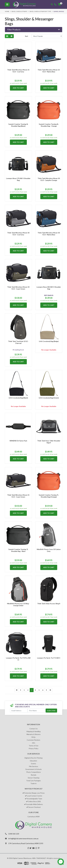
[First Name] (36, 711)
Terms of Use (34, 746)
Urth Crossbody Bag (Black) (18, 398)
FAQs (33, 737)
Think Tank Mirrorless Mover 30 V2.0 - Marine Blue (49, 234)
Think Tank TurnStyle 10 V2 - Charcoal (18, 342)
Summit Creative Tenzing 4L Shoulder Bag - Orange (49, 125)
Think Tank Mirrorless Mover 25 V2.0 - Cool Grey (18, 71)
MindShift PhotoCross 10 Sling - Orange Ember (18, 605)
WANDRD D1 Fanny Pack (18, 441)
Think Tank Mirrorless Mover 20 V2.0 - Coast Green (18, 288)
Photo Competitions (34, 772)
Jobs (33, 743)
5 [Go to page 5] (39, 690)
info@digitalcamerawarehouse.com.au (23, 838)
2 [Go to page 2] (28, 690)
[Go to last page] (17, 690)
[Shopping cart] (59, 4)
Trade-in (33, 783)
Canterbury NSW (33, 817)
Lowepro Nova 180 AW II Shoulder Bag (49, 288)
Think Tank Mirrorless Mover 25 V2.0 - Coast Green (18, 496)
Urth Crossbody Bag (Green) (49, 398)
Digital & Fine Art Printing (33, 758)
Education (33, 761)
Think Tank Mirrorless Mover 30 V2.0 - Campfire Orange (49, 179)
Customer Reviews (33, 740)
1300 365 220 (14, 834)
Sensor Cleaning (34, 778)
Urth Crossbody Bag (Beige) (49, 341)
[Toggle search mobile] (52, 4)
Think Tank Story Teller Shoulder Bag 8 (49, 442)
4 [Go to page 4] (35, 690)
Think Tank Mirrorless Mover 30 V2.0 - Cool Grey (18, 234)
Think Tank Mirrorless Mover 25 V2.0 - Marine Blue (49, 71)
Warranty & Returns (33, 734)
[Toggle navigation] (7, 4)
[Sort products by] (47, 36)
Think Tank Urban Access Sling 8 (49, 604)
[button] (34, 30)
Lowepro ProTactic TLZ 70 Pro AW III (18, 659)
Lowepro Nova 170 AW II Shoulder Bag (18, 179)
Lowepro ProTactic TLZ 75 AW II (49, 658)
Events (34, 764)
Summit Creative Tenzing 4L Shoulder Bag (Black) (18, 125)
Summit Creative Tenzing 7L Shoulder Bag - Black (18, 550)
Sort (27, 36)
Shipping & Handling (33, 731)
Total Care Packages (33, 781)
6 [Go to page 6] (43, 690)
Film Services (34, 766)
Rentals (34, 775)
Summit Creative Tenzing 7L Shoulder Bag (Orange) (49, 496)
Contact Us (34, 729)
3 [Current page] (32, 690)
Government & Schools (33, 769)
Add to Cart (18, 88)
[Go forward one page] (46, 690)
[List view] (11, 36)
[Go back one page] (21, 690)
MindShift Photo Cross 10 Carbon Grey (49, 550)
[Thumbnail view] (7, 36)
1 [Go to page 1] (24, 690)
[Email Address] (19, 711)
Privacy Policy (33, 748)
